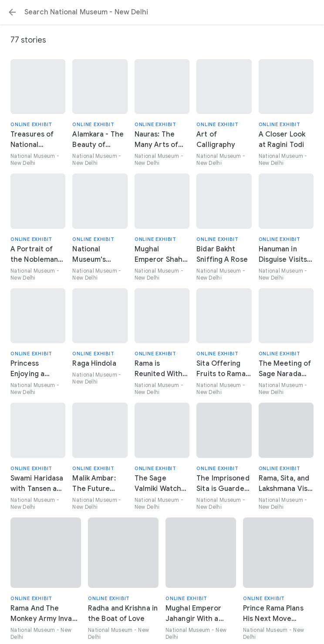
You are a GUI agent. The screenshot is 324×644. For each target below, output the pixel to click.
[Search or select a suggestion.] (162, 12)
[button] (12, 12)
